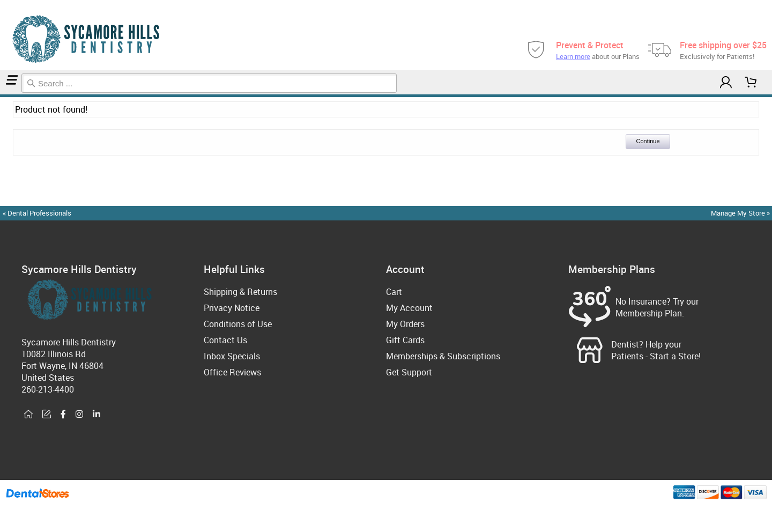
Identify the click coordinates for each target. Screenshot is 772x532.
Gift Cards (405, 340)
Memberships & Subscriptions (443, 356)
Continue (648, 141)
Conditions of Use (238, 324)
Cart (394, 292)
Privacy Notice (232, 308)
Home (2, 96)
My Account (409, 308)
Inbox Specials (232, 356)
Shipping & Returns (240, 292)
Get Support (409, 372)
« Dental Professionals (37, 213)
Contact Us (225, 340)
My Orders (405, 324)
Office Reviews (232, 372)
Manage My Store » (741, 213)
